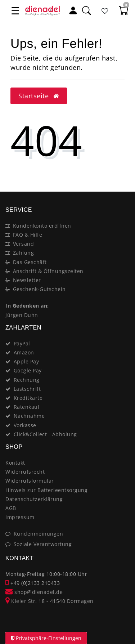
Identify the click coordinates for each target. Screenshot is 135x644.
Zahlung (24, 253)
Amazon (24, 352)
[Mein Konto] (73, 10)
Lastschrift (27, 389)
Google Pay (28, 370)
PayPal (22, 343)
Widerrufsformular (30, 481)
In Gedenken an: (27, 306)
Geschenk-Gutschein (39, 289)
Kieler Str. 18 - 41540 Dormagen (49, 601)
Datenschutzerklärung (34, 499)
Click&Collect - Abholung (45, 434)
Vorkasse (25, 425)
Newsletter (27, 280)
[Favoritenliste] (105, 10)
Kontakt (15, 463)
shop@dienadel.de (34, 592)
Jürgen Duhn (22, 315)
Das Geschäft (30, 262)
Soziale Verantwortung (43, 544)
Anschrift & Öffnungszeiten (48, 271)
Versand (24, 244)
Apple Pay (26, 361)
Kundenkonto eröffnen (42, 226)
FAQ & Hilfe (28, 235)
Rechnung (27, 380)
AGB (11, 508)
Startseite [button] (39, 96)
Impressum (20, 517)
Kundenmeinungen (39, 534)
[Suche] (86, 10)
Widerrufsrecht (25, 472)
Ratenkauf (27, 407)
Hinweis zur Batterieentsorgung (46, 490)
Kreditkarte (28, 398)
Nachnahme (29, 416)
